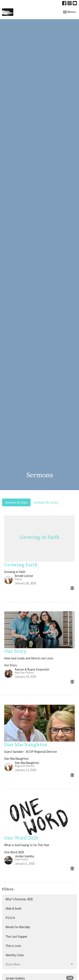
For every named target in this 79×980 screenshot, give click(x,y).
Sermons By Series (46, 502)
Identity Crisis (15, 955)
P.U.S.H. (10, 918)
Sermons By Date (16, 502)
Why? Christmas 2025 (19, 899)
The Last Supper (16, 936)
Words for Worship (18, 927)
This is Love (13, 946)
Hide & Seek (13, 908)
